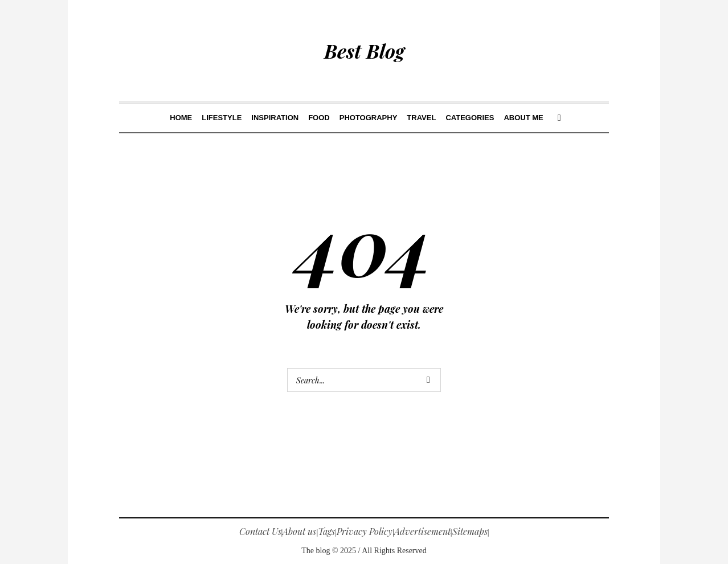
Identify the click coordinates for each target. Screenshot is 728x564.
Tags (326, 531)
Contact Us (260, 531)
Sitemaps (470, 531)
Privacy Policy (365, 531)
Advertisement (422, 531)
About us (299, 531)
